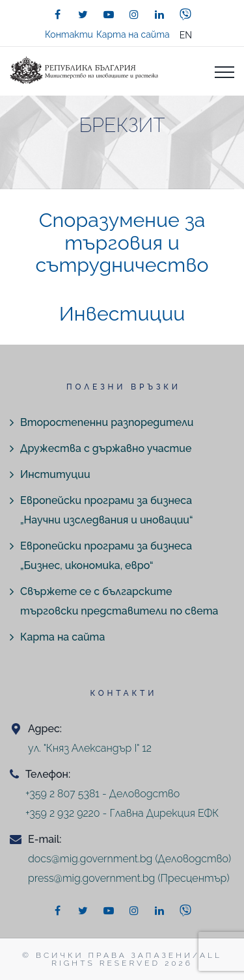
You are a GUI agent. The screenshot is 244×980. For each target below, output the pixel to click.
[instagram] (134, 14)
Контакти (69, 34)
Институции (55, 474)
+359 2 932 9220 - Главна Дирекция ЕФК (122, 813)
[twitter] (83, 14)
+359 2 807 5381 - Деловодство (102, 794)
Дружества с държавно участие (106, 448)
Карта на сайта (133, 34)
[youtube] (109, 14)
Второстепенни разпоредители (107, 422)
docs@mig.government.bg (90, 859)
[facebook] (58, 14)
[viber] (185, 14)
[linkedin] (159, 14)
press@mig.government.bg (91, 878)
